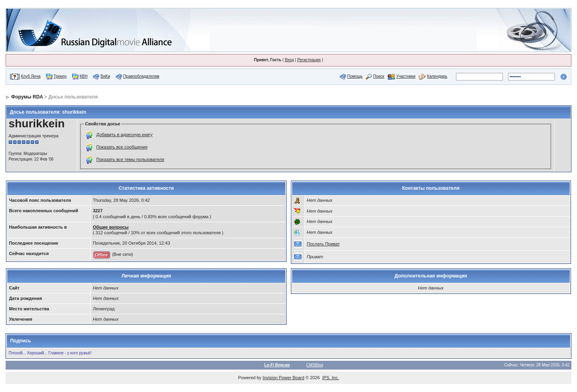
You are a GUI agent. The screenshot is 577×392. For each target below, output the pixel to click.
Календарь (437, 76)
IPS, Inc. (331, 378)
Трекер (60, 76)
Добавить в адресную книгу (124, 135)
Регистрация (309, 60)
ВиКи (105, 76)
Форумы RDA (27, 97)
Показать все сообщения (122, 147)
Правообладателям (141, 76)
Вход (290, 60)
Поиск (379, 76)
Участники (406, 76)
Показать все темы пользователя (130, 159)
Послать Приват (323, 244)
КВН (84, 76)
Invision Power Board (283, 378)
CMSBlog (315, 365)
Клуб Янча (31, 76)
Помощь (355, 76)
